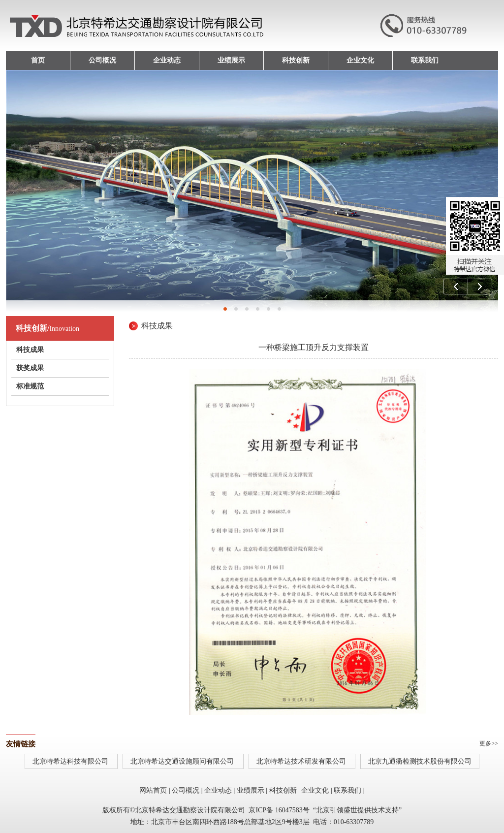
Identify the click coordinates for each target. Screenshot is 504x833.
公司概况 (102, 60)
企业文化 (360, 60)
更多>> (489, 743)
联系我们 (425, 60)
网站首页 (153, 790)
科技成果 (30, 350)
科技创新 (296, 60)
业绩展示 (231, 60)
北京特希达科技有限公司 (71, 761)
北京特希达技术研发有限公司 (302, 761)
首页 (38, 60)
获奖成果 (30, 368)
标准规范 (30, 386)
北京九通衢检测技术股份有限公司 (420, 761)
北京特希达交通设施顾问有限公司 (183, 761)
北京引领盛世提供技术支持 (357, 810)
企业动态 (167, 60)
